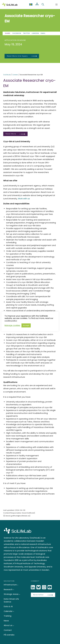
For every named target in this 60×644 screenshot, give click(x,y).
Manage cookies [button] (12, 325)
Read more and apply (17, 56)
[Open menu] (56, 5)
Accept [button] (26, 325)
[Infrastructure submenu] (18, 585)
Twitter (26, 33)
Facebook (17, 33)
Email (43, 33)
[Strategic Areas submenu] (20, 594)
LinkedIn (35, 33)
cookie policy (11, 321)
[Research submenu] (14, 590)
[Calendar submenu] (14, 611)
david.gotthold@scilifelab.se (18, 516)
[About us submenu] (13, 626)
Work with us (24, 199)
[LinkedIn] (33, 587)
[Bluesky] (39, 587)
